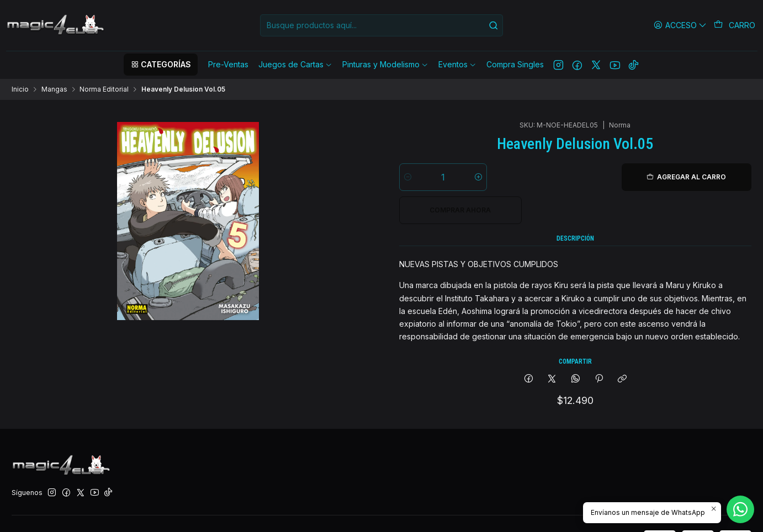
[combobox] (382, 25)
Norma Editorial (104, 89)
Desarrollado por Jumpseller (158, 512)
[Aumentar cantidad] (478, 136)
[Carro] (735, 25)
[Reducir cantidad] (408, 136)
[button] (161, 65)
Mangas (54, 89)
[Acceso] (680, 25)
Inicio (20, 89)
